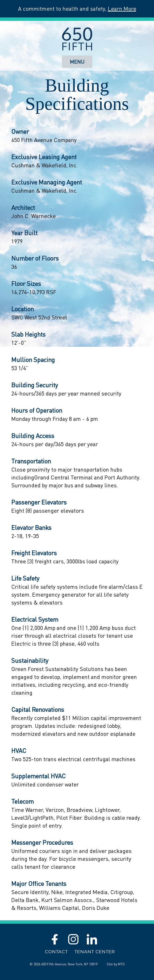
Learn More (122, 9)
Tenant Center (95, 952)
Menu (77, 62)
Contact (56, 952)
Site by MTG (116, 964)
